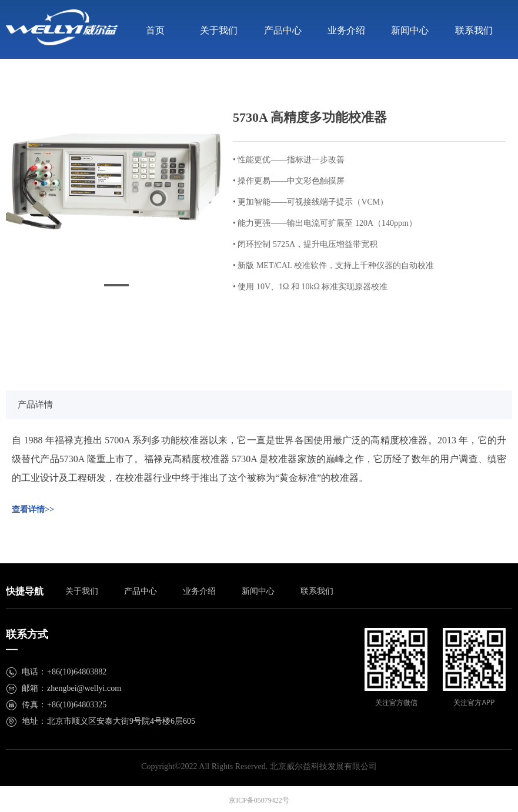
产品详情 (35, 405)
